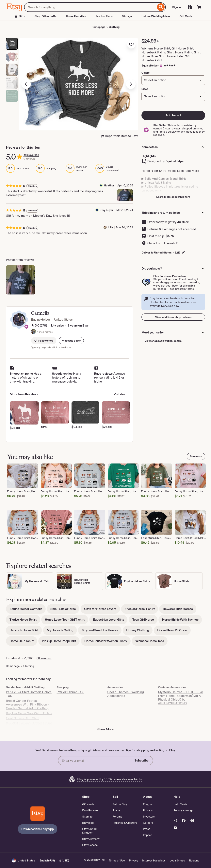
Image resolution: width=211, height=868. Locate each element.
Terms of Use (117, 860)
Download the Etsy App (38, 829)
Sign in (177, 7)
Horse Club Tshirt (23, 642)
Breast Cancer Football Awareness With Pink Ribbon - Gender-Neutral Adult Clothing (28, 704)
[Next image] (131, 84)
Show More (105, 729)
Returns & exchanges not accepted (172, 229)
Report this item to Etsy (120, 136)
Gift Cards (186, 16)
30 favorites (44, 658)
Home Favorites (76, 16)
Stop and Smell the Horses (102, 632)
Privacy (134, 860)
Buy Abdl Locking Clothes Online (29, 723)
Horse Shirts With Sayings (182, 621)
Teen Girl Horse (145, 621)
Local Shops (177, 860)
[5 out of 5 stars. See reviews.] (170, 65)
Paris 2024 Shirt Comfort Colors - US (29, 694)
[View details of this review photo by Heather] (125, 195)
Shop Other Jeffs (46, 16)
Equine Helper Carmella (28, 610)
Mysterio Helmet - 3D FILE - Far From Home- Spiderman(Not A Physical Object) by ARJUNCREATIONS (181, 698)
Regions (194, 860)
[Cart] (199, 7)
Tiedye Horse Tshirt (25, 621)
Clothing (114, 27)
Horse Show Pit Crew (174, 632)
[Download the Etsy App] (38, 814)
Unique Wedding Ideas (156, 16)
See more (196, 456)
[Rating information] (33, 326)
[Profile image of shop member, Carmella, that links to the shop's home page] (33, 332)
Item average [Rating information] (31, 155)
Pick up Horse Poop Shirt (61, 642)
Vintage (127, 16)
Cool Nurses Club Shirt (22, 718)
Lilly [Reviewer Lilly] (110, 227)
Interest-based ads (154, 860)
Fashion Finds (104, 16)
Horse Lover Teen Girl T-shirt (66, 621)
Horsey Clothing (139, 632)
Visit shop (120, 394)
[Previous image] (26, 84)
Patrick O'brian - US (71, 692)
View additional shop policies (173, 317)
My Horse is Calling (62, 632)
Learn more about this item (173, 197)
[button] (71, 341)
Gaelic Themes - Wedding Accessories (126, 694)
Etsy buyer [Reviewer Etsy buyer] (106, 210)
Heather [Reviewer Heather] (109, 185)
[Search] (161, 7)
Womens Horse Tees (151, 642)
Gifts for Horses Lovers (102, 610)
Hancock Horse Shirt (26, 632)
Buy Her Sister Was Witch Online (29, 713)
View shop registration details (163, 341)
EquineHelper (150, 66)
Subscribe (141, 760)
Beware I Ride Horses (180, 610)
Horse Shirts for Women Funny (107, 642)
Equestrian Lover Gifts (110, 621)
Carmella (40, 313)
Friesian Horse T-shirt (141, 610)
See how (174, 306)
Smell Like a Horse (65, 610)
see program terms (182, 289)
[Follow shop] (44, 341)
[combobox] (90, 7)
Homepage (98, 27)
